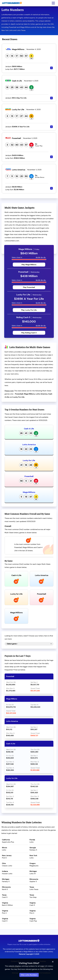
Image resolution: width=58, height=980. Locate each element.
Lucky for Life (29, 460)
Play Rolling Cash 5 (29, 333)
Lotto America (29, 445)
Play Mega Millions (29, 265)
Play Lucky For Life (29, 310)
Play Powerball (29, 287)
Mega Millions (29, 492)
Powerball (29, 476)
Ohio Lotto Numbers (29, 975)
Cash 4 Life (29, 429)
